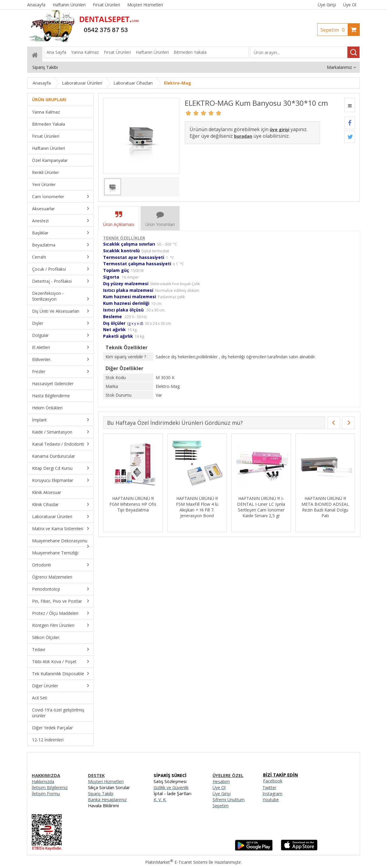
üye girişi (280, 129)
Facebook (273, 781)
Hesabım (221, 781)
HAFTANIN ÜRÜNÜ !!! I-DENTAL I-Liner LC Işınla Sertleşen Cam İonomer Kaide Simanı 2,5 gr (261, 507)
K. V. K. (160, 800)
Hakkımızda (43, 781)
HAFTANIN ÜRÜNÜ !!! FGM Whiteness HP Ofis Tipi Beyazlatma (133, 504)
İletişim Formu (46, 794)
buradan (243, 136)
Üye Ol (350, 5)
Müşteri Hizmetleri (106, 781)
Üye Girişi (327, 5)
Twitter (269, 787)
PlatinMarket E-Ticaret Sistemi (176, 862)
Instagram (272, 794)
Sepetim (334, 30)
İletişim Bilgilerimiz (50, 787)
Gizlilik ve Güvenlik (171, 787)
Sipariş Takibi (101, 794)
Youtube (271, 800)
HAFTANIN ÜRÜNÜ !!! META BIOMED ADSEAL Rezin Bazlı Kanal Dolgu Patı (325, 507)
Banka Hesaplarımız (107, 800)
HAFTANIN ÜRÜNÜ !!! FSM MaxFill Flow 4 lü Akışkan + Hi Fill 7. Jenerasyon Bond (197, 507)
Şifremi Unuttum (229, 800)
